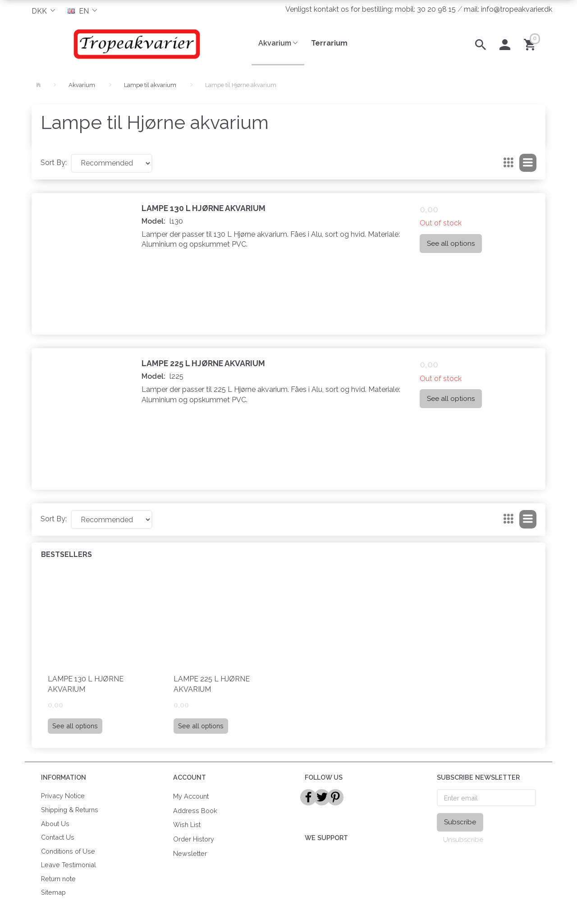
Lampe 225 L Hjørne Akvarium (203, 363)
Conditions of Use (68, 851)
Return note (58, 879)
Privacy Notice (63, 796)
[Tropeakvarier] (135, 44)
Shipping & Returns (70, 810)
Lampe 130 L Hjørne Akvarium (204, 208)
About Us (55, 824)
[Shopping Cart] (531, 44)
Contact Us (58, 837)
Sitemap (53, 892)
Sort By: (54, 163)
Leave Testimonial (69, 865)
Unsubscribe (463, 840)
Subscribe (460, 822)
